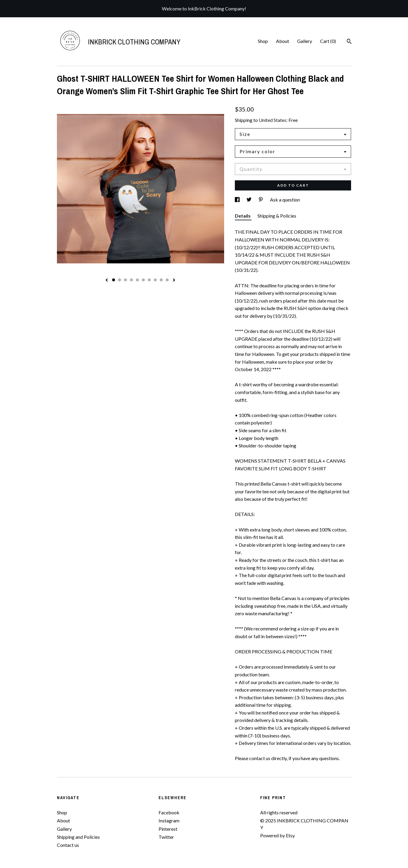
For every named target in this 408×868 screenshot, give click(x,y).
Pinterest (168, 829)
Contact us (68, 845)
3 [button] (125, 280)
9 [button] (161, 280)
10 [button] (167, 280)
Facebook (169, 812)
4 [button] (131, 280)
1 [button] (114, 280)
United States (273, 120)
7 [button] (149, 280)
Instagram (169, 820)
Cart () (328, 41)
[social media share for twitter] (249, 200)
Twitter (166, 837)
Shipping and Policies (78, 837)
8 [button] (155, 280)
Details (243, 216)
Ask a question (285, 200)
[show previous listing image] (107, 280)
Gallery (305, 41)
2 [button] (120, 280)
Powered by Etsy (277, 835)
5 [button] (137, 280)
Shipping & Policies (277, 216)
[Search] (349, 42)
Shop (263, 41)
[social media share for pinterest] (261, 200)
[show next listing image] (174, 280)
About (283, 41)
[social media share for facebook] (238, 200)
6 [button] (143, 280)
